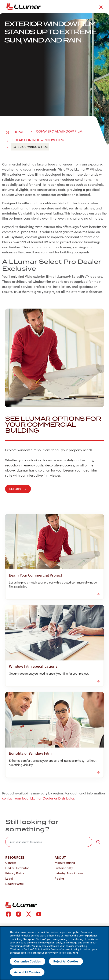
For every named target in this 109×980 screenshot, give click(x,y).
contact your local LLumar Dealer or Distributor (38, 798)
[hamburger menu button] (108, 7)
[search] (49, 842)
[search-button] (98, 842)
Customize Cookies (28, 961)
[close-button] (101, 7)
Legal (9, 878)
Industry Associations (69, 873)
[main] (54, 953)
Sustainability (64, 868)
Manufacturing (65, 863)
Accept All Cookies (27, 972)
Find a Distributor (17, 868)
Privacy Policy (15, 873)
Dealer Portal (14, 884)
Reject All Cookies (66, 961)
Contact (11, 863)
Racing (59, 878)
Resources (15, 857)
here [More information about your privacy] (75, 953)
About (60, 857)
